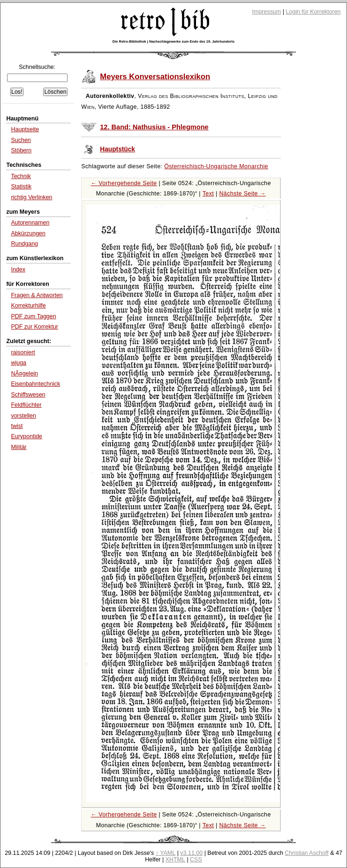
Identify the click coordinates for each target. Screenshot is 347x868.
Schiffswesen (28, 395)
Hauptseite (25, 129)
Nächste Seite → (242, 194)
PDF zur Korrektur (34, 327)
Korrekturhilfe (28, 306)
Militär (19, 447)
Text (208, 194)
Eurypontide (26, 436)
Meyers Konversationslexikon (155, 77)
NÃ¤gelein (24, 374)
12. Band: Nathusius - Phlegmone (154, 127)
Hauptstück (117, 149)
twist (17, 426)
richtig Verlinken (31, 197)
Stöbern (21, 150)
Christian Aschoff (306, 853)
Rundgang (24, 244)
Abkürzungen (28, 233)
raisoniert (23, 352)
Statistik (21, 187)
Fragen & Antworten (37, 295)
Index (18, 269)
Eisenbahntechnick (35, 384)
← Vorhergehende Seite (124, 183)
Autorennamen (30, 223)
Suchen (21, 140)
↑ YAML (166, 853)
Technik (21, 176)
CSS (196, 860)
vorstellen (23, 416)
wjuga (19, 363)
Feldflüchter (26, 405)
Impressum (267, 12)
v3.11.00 (191, 853)
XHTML (175, 860)
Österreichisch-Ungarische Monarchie (216, 166)
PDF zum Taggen (33, 316)
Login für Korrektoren (313, 12)
